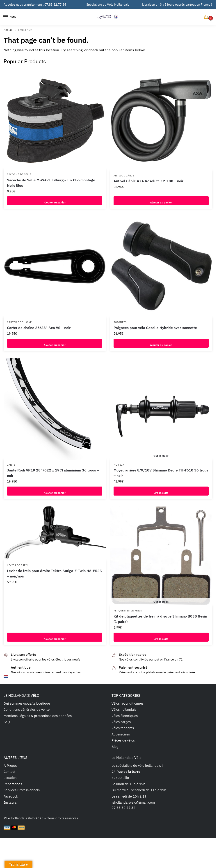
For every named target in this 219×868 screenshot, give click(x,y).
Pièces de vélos (123, 740)
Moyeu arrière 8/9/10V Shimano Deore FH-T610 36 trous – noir (161, 473)
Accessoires (121, 734)
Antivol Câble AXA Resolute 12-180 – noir (148, 181)
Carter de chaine (19, 322)
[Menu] (10, 17)
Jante (11, 465)
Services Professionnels (22, 790)
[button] (207, 17)
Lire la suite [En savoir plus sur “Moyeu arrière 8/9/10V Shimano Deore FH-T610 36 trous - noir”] (161, 491)
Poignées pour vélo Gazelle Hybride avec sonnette (155, 328)
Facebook (11, 796)
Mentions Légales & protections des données (38, 716)
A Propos (10, 765)
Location (10, 778)
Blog (115, 747)
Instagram (11, 802)
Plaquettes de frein (128, 611)
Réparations (13, 784)
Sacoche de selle (19, 174)
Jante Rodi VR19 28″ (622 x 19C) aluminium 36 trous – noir (53, 473)
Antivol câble (124, 176)
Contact (9, 772)
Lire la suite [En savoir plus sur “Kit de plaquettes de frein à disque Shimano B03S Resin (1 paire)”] (161, 637)
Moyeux (119, 465)
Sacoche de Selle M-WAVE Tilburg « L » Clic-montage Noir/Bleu (51, 183)
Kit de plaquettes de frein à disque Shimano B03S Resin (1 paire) (160, 619)
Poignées (120, 322)
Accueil (8, 30)
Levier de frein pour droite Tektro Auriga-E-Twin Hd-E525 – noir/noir (54, 573)
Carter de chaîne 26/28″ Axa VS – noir (39, 328)
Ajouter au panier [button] (55, 201)
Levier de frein (18, 565)
